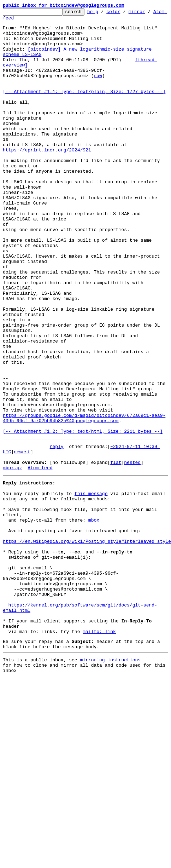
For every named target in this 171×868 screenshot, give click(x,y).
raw (98, 89)
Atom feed (15, 21)
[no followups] (69, 551)
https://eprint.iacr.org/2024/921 (47, 178)
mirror (148, 13)
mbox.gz (13, 558)
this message (91, 587)
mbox (94, 619)
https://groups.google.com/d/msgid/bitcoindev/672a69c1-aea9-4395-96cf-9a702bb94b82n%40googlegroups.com (84, 500)
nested (132, 551)
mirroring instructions (110, 784)
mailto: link (99, 752)
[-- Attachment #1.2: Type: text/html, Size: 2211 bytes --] (83, 516)
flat (116, 551)
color (124, 13)
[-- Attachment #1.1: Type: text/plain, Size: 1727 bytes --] (84, 108)
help (104, 13)
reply (57, 532)
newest (22, 539)
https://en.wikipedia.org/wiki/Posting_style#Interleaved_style (87, 644)
